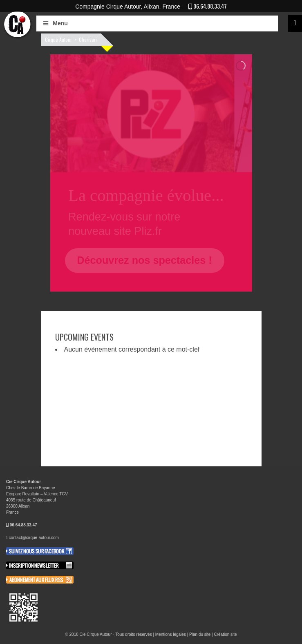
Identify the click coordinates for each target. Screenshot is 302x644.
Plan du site (200, 634)
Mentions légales (171, 634)
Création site (225, 634)
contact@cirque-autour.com (34, 538)
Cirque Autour (58, 39)
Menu (55, 23)
